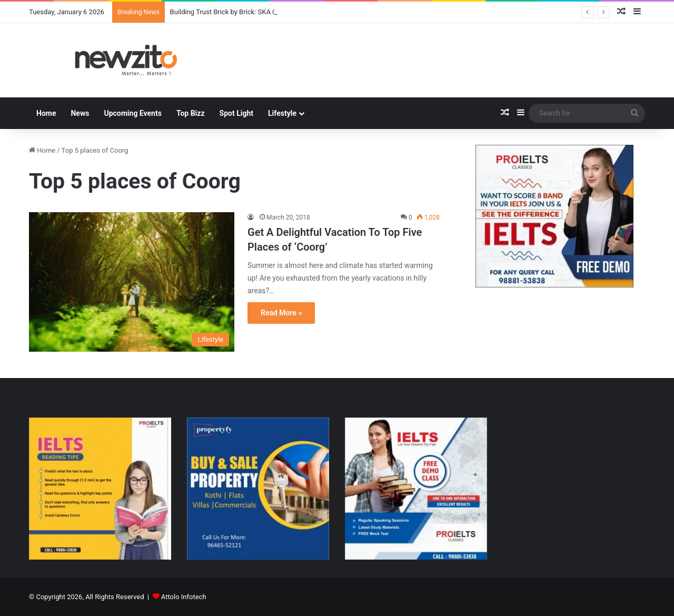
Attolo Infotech (184, 597)
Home (46, 113)
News (80, 113)
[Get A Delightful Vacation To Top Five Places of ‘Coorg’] (132, 282)
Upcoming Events (133, 113)
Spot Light (236, 113)
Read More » (281, 313)
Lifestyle (282, 113)
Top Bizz (191, 113)
